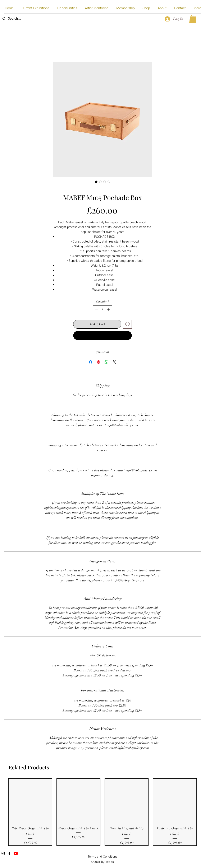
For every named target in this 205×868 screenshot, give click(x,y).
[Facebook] (9, 853)
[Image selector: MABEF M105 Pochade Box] (96, 182)
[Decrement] (96, 309)
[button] (193, 19)
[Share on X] (114, 362)
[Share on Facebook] (91, 362)
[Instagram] (3, 853)
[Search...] (31, 19)
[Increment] (109, 309)
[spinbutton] (102, 309)
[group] (102, 812)
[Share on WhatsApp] (106, 362)
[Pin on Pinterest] (99, 362)
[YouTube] (16, 853)
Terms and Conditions (102, 857)
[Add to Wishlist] (127, 324)
